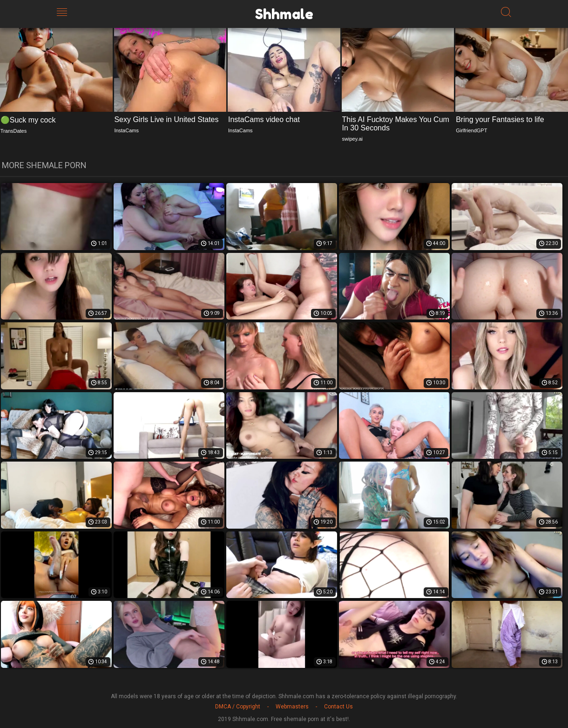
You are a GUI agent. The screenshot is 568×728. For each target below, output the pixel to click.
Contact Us (338, 707)
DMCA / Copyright (238, 707)
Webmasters (292, 707)
